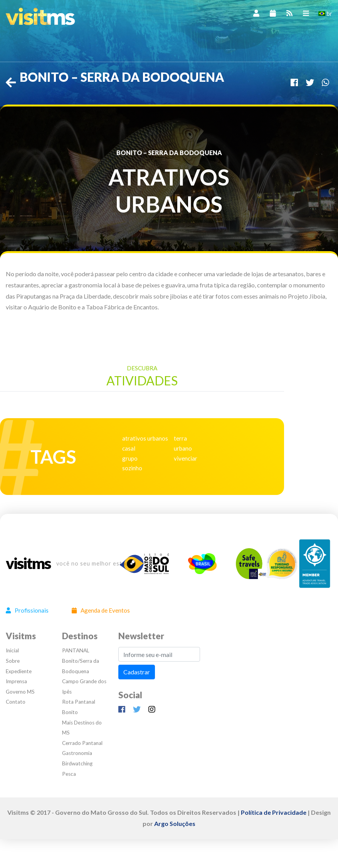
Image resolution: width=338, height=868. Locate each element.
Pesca (69, 774)
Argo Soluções (175, 823)
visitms (28, 564)
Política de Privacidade (274, 812)
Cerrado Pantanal (82, 743)
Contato (16, 702)
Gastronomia (77, 753)
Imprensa (16, 681)
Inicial (12, 650)
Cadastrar (137, 672)
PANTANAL (76, 650)
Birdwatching (77, 763)
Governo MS (20, 692)
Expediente (19, 671)
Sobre (13, 661)
